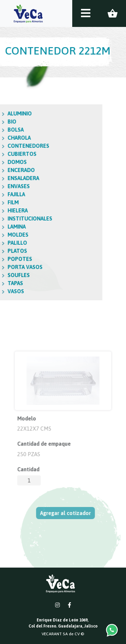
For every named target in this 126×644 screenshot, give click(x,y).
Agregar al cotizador (67, 513)
